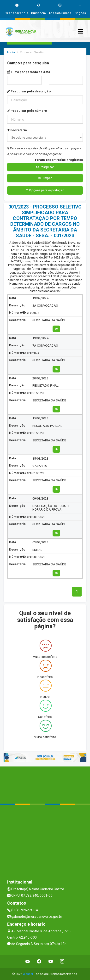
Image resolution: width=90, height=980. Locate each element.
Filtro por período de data (29, 72)
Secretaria (17, 130)
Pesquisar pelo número (27, 111)
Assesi (28, 974)
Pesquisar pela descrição (29, 91)
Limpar (45, 178)
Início (11, 52)
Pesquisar (45, 167)
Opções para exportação (45, 190)
